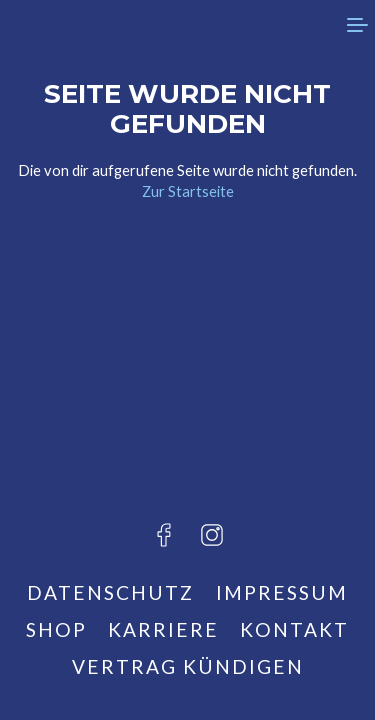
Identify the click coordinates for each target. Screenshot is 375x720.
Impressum (282, 592)
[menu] (355, 25)
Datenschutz (110, 592)
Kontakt (294, 629)
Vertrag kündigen (188, 666)
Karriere (163, 629)
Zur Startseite (188, 191)
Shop (56, 629)
